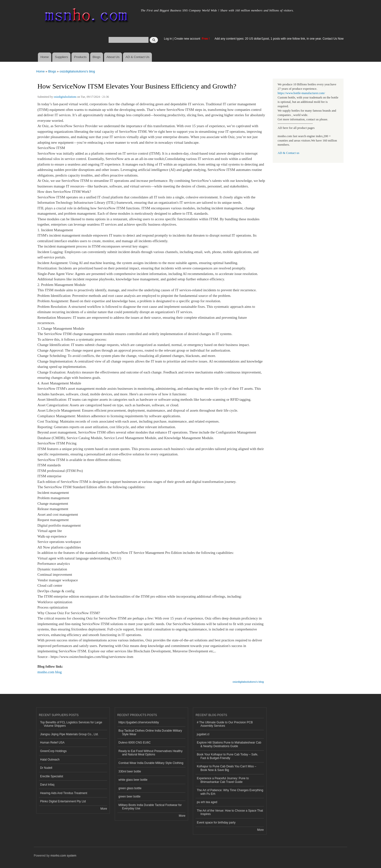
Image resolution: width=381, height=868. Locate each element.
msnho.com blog (50, 672)
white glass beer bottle (133, 780)
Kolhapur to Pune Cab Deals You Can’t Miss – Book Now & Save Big (227, 768)
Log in (168, 39)
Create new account (188, 39)
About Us (113, 57)
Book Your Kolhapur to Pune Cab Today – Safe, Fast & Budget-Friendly (227, 756)
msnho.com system (63, 856)
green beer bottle (130, 797)
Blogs (97, 57)
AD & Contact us (289, 153)
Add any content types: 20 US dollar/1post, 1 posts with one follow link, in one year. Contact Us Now (279, 39)
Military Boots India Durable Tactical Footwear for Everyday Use (150, 807)
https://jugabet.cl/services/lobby (139, 722)
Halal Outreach (50, 760)
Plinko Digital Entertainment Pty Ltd (63, 801)
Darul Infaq (47, 785)
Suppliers (61, 57)
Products (80, 57)
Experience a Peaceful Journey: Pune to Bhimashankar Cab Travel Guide (223, 780)
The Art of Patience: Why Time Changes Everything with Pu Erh (230, 792)
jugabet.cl (203, 734)
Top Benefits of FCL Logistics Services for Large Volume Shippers (71, 724)
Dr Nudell (46, 768)
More (104, 809)
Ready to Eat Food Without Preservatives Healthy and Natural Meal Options (151, 753)
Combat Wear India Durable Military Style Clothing (151, 763)
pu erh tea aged (207, 802)
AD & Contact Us (138, 57)
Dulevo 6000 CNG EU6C (135, 743)
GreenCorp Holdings (53, 751)
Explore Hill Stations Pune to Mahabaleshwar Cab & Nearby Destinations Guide (229, 744)
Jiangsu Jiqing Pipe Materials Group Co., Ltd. (69, 734)
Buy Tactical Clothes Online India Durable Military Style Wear (150, 732)
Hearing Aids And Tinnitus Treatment (64, 793)
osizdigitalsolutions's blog (77, 71)
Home (45, 57)
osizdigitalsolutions (65, 97)
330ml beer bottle (130, 771)
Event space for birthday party (216, 823)
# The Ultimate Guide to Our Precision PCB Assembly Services (225, 724)
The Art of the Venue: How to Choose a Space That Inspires (230, 812)
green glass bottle (130, 788)
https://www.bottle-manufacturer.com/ (301, 93)
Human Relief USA (52, 743)
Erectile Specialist (52, 776)
